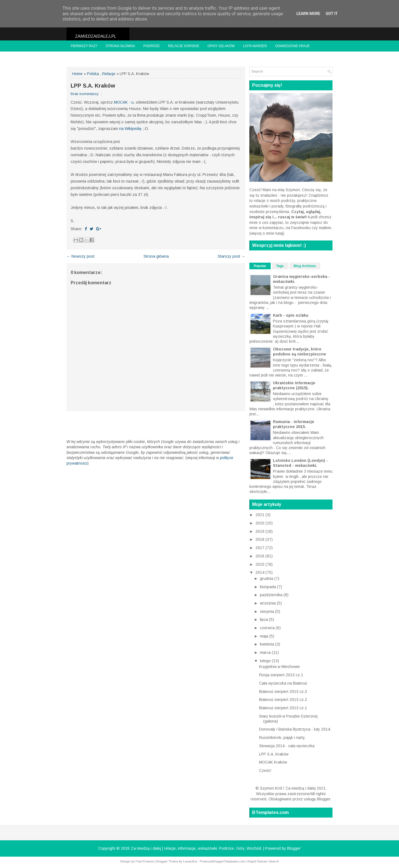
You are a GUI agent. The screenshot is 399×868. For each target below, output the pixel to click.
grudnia (267, 578)
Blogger (324, 799)
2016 (260, 556)
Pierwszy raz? (84, 46)
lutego (266, 661)
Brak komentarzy (85, 94)
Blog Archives (305, 266)
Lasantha (190, 861)
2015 (260, 564)
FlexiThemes (145, 861)
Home (77, 74)
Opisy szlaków (221, 46)
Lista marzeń (255, 46)
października (272, 595)
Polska (93, 74)
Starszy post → (232, 256)
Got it (332, 14)
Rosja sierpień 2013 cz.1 (281, 675)
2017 (260, 548)
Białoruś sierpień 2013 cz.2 (283, 700)
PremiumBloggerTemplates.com (222, 861)
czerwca (268, 628)
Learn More (308, 14)
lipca (264, 619)
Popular (260, 266)
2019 (260, 531)
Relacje (109, 74)
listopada (268, 587)
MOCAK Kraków (273, 762)
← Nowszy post (80, 256)
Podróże (151, 46)
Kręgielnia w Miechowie (279, 667)
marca (266, 652)
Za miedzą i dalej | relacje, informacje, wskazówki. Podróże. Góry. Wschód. (196, 848)
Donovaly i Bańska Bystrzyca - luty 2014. (295, 729)
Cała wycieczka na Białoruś (283, 683)
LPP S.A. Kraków (93, 86)
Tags (280, 266)
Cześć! (265, 770)
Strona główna (120, 46)
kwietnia (268, 644)
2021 (260, 515)
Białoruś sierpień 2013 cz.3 (283, 692)
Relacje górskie (184, 46)
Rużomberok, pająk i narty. (282, 738)
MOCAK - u (124, 102)
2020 (260, 523)
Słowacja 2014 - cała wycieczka (287, 746)
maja (265, 636)
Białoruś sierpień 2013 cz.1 (283, 708)
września (268, 603)
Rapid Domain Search (263, 861)
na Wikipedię (130, 129)
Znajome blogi (84, 57)
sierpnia (268, 611)
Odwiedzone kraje (292, 46)
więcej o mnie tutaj (267, 233)
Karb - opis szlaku (291, 315)
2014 (260, 572)
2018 (260, 539)
